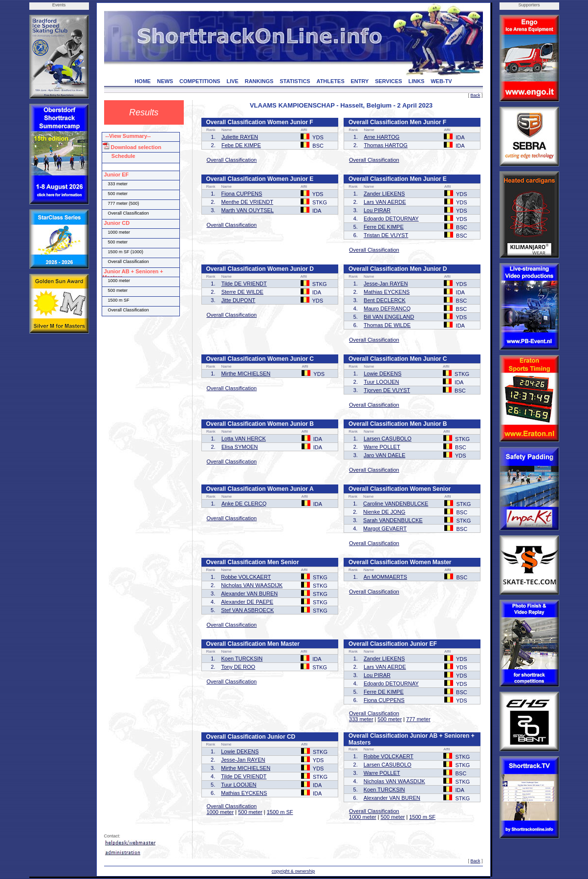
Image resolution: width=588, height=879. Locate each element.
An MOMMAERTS (385, 577)
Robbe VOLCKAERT (246, 577)
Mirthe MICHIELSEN (246, 374)
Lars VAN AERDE (385, 202)
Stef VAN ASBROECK (247, 610)
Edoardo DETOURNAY (391, 219)
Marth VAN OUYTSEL (248, 210)
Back (475, 95)
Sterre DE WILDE (242, 292)
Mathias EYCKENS (387, 292)
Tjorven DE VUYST (387, 390)
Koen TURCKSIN (242, 659)
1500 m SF (280, 812)
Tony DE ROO (238, 667)
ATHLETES (331, 81)
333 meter (361, 719)
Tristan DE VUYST (386, 235)
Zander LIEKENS (384, 194)
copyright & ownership (294, 871)
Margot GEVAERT (385, 528)
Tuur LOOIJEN (381, 382)
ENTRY (360, 81)
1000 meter (220, 812)
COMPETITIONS (200, 81)
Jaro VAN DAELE (384, 455)
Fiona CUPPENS (242, 194)
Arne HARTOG (381, 137)
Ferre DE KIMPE (384, 227)
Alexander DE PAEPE (247, 602)
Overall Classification (232, 160)
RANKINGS (259, 81)
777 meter (418, 719)
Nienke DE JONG (384, 512)
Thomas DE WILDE (387, 325)
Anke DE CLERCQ (244, 504)
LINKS (416, 81)
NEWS (165, 81)
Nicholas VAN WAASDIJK (252, 585)
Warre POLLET (382, 447)
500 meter (390, 719)
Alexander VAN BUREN (249, 593)
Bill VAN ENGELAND (389, 317)
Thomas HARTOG (385, 145)
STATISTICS (295, 81)
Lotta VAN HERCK (244, 439)
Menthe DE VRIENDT (247, 202)
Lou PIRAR (377, 210)
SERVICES (388, 81)
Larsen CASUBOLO (388, 439)
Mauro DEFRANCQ (387, 308)
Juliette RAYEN (240, 137)
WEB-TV (441, 81)
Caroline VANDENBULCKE (396, 504)
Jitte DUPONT (239, 300)
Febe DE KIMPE (241, 145)
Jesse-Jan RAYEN (386, 284)
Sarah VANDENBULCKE (393, 520)
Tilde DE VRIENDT (244, 284)
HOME (142, 81)
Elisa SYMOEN (240, 447)
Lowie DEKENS (382, 374)
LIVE (232, 81)
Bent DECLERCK (385, 300)
